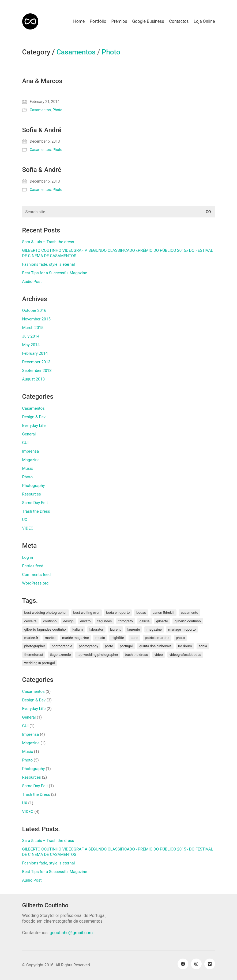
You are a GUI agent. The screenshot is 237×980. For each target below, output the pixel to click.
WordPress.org (35, 583)
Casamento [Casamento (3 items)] (189, 613)
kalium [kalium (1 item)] (78, 629)
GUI (25, 443)
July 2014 (31, 336)
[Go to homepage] (30, 21)
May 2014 (31, 345)
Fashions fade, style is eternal (49, 264)
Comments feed (37, 575)
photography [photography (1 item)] (89, 646)
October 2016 (34, 310)
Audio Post (32, 282)
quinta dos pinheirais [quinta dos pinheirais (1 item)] (155, 646)
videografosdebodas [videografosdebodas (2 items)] (185, 655)
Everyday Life (34, 426)
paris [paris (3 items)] (135, 638)
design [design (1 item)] (68, 621)
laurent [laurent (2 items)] (115, 629)
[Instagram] (196, 964)
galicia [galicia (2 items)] (145, 621)
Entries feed (33, 566)
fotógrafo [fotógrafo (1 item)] (126, 621)
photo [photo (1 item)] (180, 638)
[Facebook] (183, 964)
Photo (111, 52)
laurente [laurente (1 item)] (133, 629)
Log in (28, 557)
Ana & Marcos (42, 81)
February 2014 (35, 353)
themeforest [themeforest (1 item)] (34, 655)
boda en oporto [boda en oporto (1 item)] (118, 613)
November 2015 (36, 319)
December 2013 (36, 362)
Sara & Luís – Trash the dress (48, 242)
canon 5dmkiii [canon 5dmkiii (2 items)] (163, 613)
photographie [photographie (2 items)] (62, 646)
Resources (32, 494)
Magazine (31, 460)
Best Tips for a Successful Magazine (55, 273)
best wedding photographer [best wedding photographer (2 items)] (46, 613)
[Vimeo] (210, 964)
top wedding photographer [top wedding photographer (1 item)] (98, 655)
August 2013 (34, 379)
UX (25, 520)
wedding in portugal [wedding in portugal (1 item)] (40, 663)
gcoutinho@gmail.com (71, 933)
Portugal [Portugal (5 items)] (126, 646)
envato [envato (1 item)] (86, 621)
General (29, 434)
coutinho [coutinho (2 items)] (50, 621)
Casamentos (76, 52)
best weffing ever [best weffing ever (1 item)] (86, 613)
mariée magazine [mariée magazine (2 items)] (76, 638)
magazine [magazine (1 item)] (154, 629)
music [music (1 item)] (100, 638)
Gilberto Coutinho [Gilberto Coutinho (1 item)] (188, 621)
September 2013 (37, 371)
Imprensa (31, 451)
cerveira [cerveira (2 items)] (31, 621)
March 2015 (33, 328)
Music (28, 468)
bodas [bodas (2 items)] (141, 613)
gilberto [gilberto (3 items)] (162, 621)
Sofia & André (42, 130)
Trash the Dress (36, 511)
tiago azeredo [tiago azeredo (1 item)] (60, 655)
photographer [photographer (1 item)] (35, 646)
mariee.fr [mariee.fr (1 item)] (31, 638)
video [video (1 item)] (159, 655)
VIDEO (28, 528)
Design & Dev (34, 417)
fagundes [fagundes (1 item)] (104, 621)
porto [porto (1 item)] (109, 646)
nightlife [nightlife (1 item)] (118, 638)
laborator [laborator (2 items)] (96, 629)
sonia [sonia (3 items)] (203, 646)
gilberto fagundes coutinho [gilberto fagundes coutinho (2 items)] (45, 629)
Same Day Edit (35, 503)
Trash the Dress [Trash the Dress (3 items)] (136, 655)
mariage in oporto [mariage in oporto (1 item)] (182, 629)
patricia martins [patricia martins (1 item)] (157, 638)
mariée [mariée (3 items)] (50, 638)
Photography (34, 486)
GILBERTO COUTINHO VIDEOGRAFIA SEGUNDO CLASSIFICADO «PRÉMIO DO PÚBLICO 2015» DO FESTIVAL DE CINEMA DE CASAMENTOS (118, 253)
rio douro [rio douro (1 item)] (185, 646)
